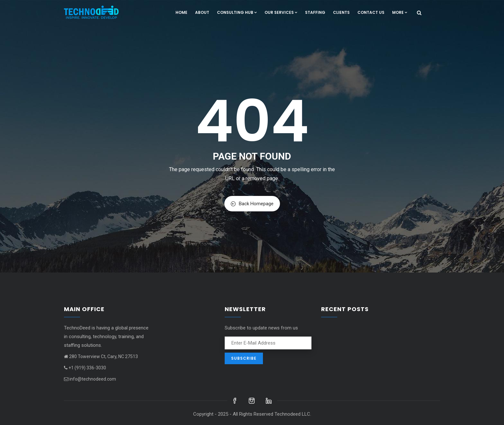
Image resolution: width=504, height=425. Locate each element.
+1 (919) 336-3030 (85, 368)
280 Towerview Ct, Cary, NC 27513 (101, 356)
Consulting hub (237, 12)
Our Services (281, 12)
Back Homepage (252, 204)
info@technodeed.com (90, 379)
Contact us (371, 12)
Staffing (315, 12)
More (400, 12)
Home (181, 12)
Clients (341, 12)
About (202, 12)
